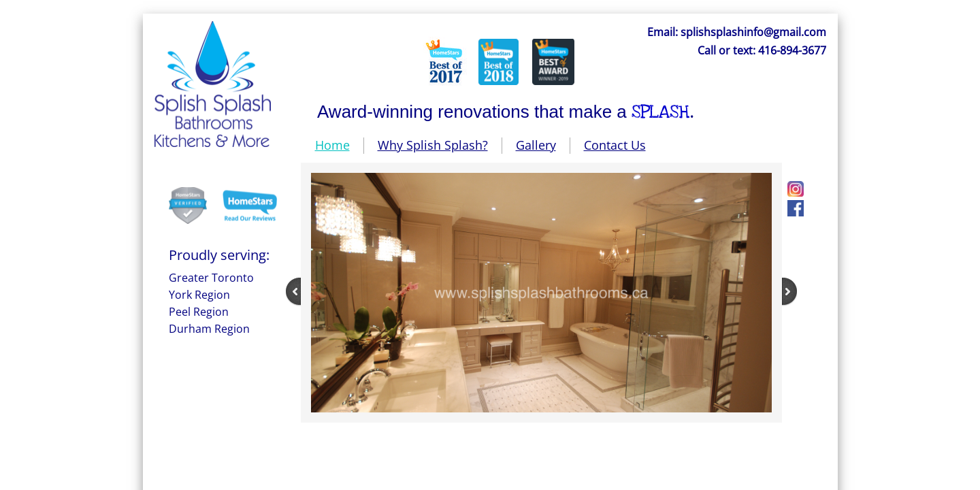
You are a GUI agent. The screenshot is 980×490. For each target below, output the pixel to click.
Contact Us (615, 145)
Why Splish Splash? (433, 145)
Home (332, 145)
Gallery (536, 145)
